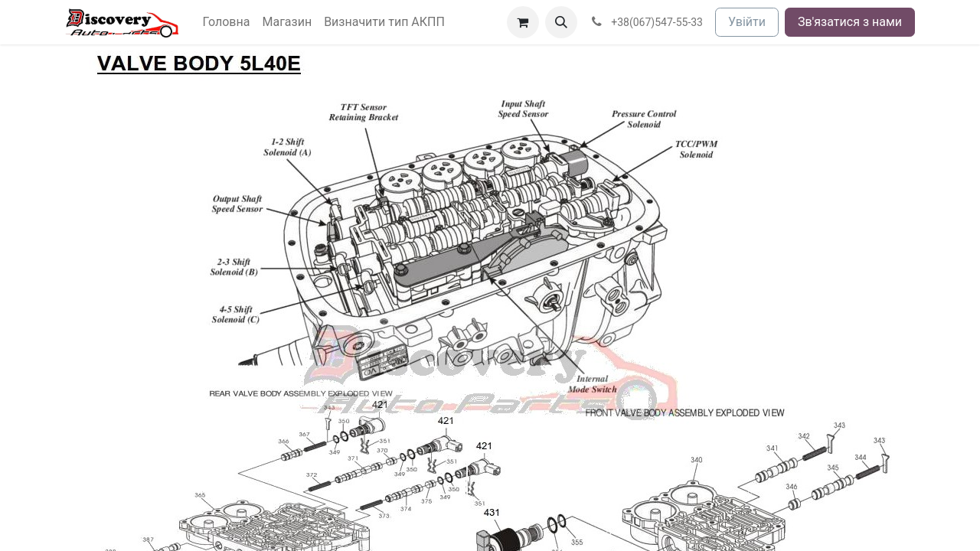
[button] (561, 22)
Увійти (747, 22)
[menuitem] (227, 22)
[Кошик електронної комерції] (523, 22)
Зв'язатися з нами (850, 22)
